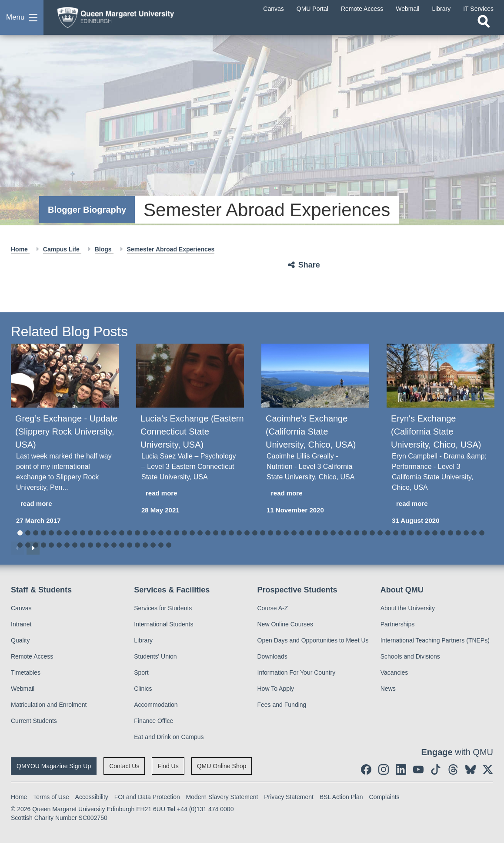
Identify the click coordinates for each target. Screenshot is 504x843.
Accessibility (92, 797)
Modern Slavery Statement (222, 797)
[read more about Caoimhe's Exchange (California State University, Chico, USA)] (315, 493)
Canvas (21, 608)
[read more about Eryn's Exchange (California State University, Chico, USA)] (441, 504)
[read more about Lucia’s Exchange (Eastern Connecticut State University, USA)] (190, 493)
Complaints (384, 797)
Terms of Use (51, 797)
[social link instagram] (384, 769)
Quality (20, 640)
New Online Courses (285, 624)
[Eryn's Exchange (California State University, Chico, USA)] (441, 376)
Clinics (143, 689)
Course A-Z (273, 608)
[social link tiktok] (436, 769)
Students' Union (155, 656)
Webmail (23, 689)
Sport (141, 672)
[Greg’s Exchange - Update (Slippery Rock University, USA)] (65, 376)
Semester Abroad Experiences (171, 249)
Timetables (26, 672)
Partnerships (398, 624)
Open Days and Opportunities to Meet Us (313, 640)
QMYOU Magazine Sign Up (54, 766)
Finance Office (154, 721)
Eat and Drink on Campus (169, 737)
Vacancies (394, 672)
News (388, 689)
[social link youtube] (418, 769)
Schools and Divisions (410, 656)
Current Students (34, 721)
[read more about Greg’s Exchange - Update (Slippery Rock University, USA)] (65, 504)
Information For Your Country (297, 672)
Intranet (21, 624)
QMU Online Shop (222, 766)
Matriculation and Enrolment (49, 705)
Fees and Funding (282, 705)
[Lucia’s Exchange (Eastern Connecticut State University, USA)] (190, 376)
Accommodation (156, 705)
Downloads (272, 656)
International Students (164, 624)
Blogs (104, 249)
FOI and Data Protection (147, 797)
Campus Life (62, 249)
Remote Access (32, 656)
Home (20, 249)
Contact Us (124, 766)
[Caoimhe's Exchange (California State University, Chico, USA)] (315, 376)
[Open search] (484, 25)
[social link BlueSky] (471, 769)
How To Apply (276, 689)
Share (309, 265)
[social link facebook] (366, 769)
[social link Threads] (453, 769)
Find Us (168, 766)
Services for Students (163, 608)
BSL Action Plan (341, 797)
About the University (408, 608)
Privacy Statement (289, 797)
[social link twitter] (488, 769)
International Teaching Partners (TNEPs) (435, 640)
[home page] (120, 17)
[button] (22, 19)
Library (143, 640)
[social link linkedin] (401, 769)
